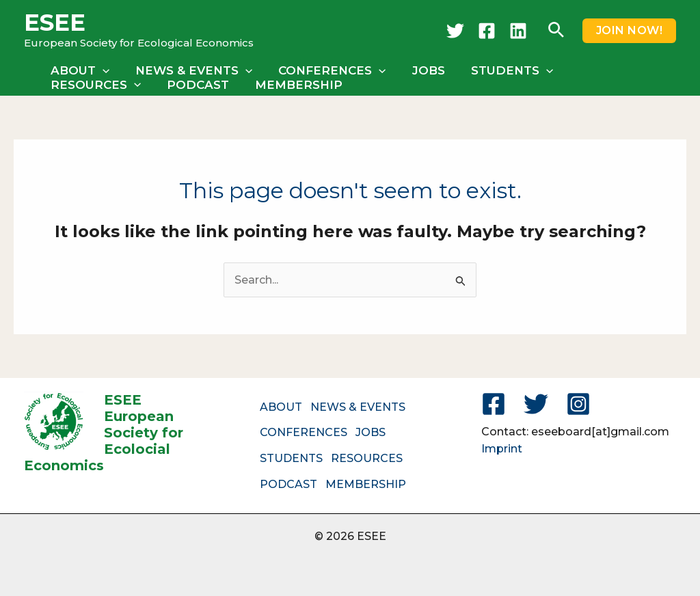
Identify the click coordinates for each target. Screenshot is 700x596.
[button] (556, 31)
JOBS (419, 70)
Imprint (502, 449)
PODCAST (80, 85)
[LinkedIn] (518, 31)
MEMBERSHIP (178, 85)
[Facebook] (487, 31)
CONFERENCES (325, 70)
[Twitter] (455, 31)
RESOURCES (609, 70)
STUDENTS (500, 70)
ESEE (55, 23)
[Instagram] (578, 404)
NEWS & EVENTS (190, 70)
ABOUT (79, 70)
